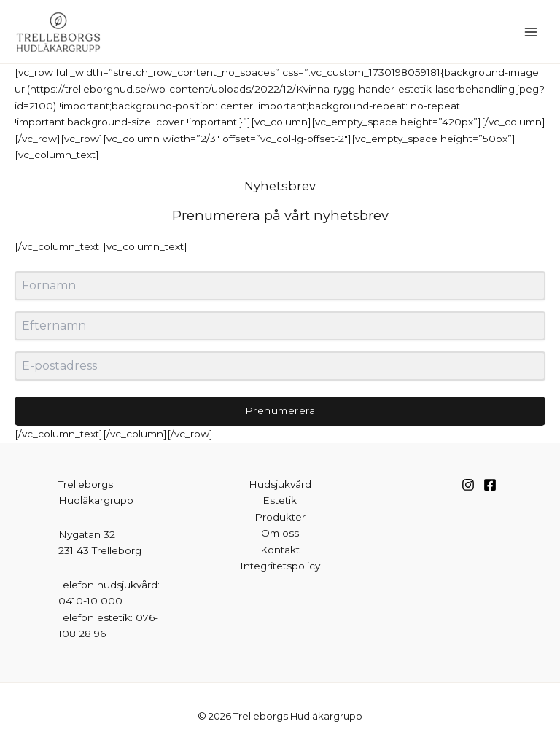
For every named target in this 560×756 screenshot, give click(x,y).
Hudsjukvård (280, 484)
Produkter (280, 517)
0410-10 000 (90, 601)
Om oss (280, 533)
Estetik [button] (280, 500)
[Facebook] (490, 485)
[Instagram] (468, 485)
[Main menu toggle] (531, 32)
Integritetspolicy (280, 566)
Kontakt (280, 550)
